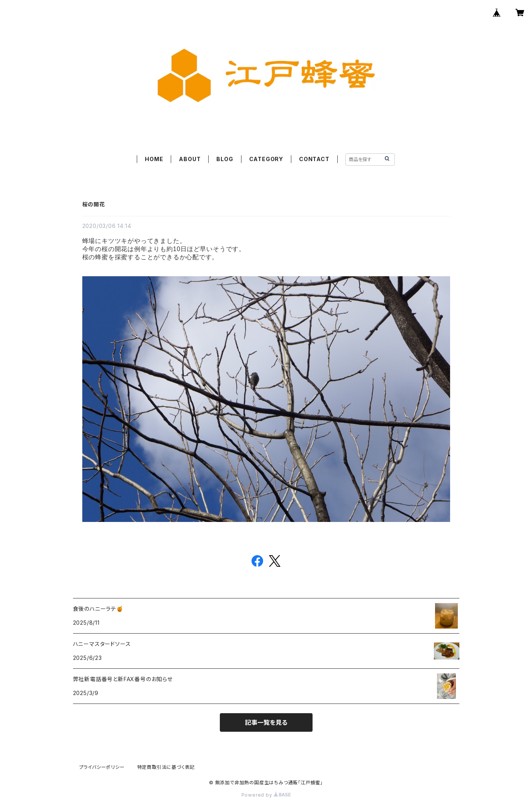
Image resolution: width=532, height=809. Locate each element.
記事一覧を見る (266, 722)
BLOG (225, 159)
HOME (154, 159)
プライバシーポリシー (102, 767)
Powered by (266, 795)
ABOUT (190, 159)
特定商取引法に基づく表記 (166, 767)
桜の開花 (94, 204)
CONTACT (314, 159)
